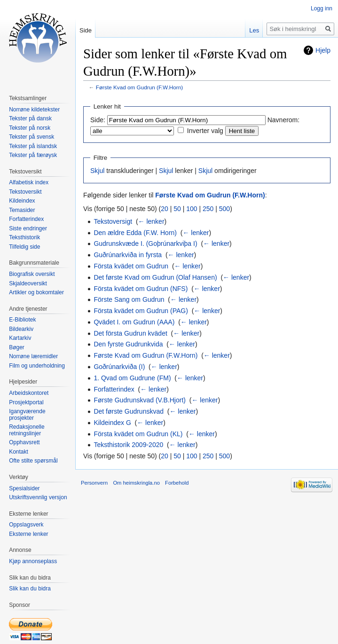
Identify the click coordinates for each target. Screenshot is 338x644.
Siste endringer (28, 228)
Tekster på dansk (30, 118)
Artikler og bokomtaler (36, 292)
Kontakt (19, 452)
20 (165, 209)
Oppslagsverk (26, 525)
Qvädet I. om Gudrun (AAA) (134, 322)
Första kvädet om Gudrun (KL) (138, 434)
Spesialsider (24, 488)
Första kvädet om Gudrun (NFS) (141, 289)
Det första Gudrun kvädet (130, 333)
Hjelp (323, 50)
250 (208, 209)
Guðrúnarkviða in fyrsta (128, 255)
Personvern (94, 483)
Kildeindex (22, 201)
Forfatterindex (114, 389)
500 (224, 209)
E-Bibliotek (22, 320)
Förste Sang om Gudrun (129, 299)
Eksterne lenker (28, 534)
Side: (98, 120)
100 (192, 209)
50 (177, 209)
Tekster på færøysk (33, 155)
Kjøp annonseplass (33, 561)
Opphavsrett (24, 442)
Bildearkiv (21, 329)
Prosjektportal (26, 402)
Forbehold (177, 483)
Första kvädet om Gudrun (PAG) (141, 311)
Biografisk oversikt (32, 274)
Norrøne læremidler (33, 356)
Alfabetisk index (29, 182)
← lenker (151, 221)
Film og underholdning (37, 366)
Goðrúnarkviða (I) (119, 367)
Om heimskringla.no (136, 483)
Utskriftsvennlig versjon (38, 497)
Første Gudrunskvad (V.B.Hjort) (140, 400)
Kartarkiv (20, 338)
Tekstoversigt (113, 221)
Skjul (97, 171)
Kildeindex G (112, 423)
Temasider (22, 210)
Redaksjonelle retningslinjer (27, 430)
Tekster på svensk (31, 137)
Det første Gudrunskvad (129, 411)
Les (254, 30)
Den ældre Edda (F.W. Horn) (135, 233)
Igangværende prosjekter (27, 415)
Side (86, 30)
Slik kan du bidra (30, 589)
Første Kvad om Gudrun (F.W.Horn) (139, 87)
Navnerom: (283, 120)
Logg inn (322, 8)
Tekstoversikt (25, 192)
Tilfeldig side (24, 247)
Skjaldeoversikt (28, 283)
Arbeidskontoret (29, 393)
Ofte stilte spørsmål (33, 461)
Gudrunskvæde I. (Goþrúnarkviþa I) (145, 243)
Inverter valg (205, 131)
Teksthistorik (24, 237)
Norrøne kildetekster (34, 110)
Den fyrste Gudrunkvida (128, 344)
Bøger (17, 347)
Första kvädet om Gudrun (131, 266)
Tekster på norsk (30, 128)
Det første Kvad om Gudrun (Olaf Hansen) (155, 277)
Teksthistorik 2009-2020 (128, 445)
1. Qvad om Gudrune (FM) (132, 378)
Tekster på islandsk (33, 146)
